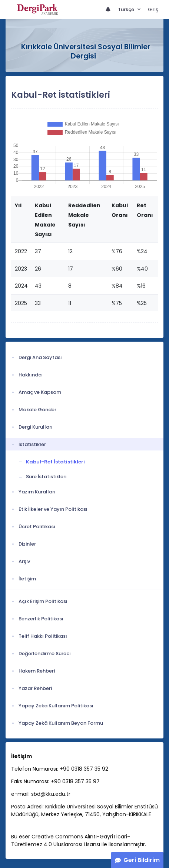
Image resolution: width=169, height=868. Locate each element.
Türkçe (127, 9)
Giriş (153, 9)
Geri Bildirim (142, 860)
